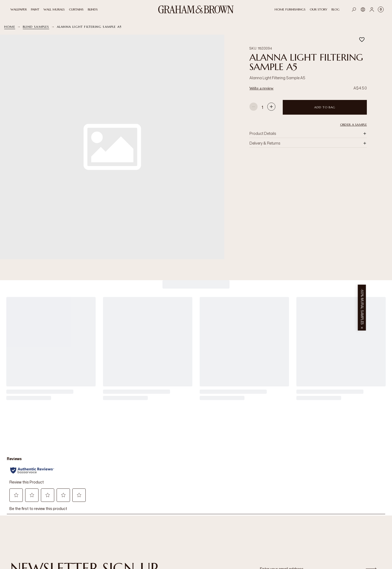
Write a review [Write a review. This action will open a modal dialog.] (262, 88)
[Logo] (196, 9)
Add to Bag (325, 107)
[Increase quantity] (271, 107)
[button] (112, 147)
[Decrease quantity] (254, 107)
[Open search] (354, 9)
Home (10, 27)
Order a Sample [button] (353, 125)
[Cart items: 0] (381, 9)
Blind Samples (36, 27)
